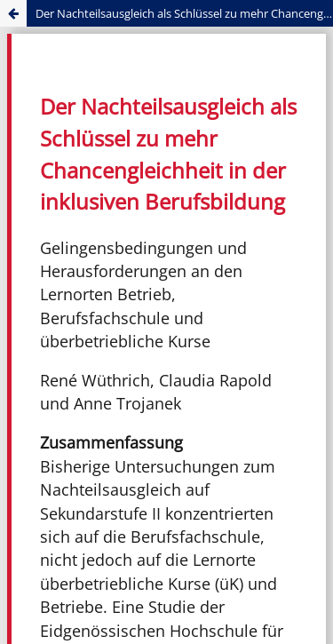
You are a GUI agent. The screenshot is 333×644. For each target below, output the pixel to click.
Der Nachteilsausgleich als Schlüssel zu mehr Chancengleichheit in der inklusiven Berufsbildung (184, 13)
